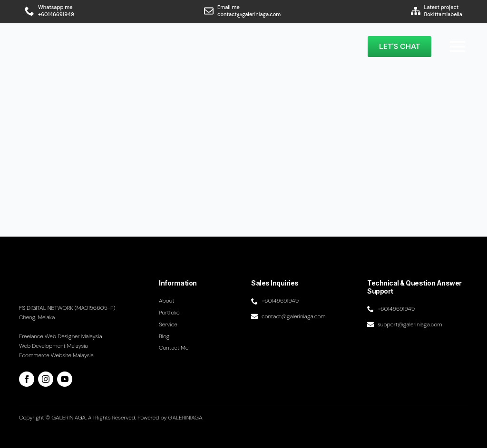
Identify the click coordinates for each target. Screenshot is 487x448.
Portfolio (169, 313)
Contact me (174, 348)
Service (168, 324)
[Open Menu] (458, 47)
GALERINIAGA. (186, 418)
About (167, 301)
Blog (164, 336)
